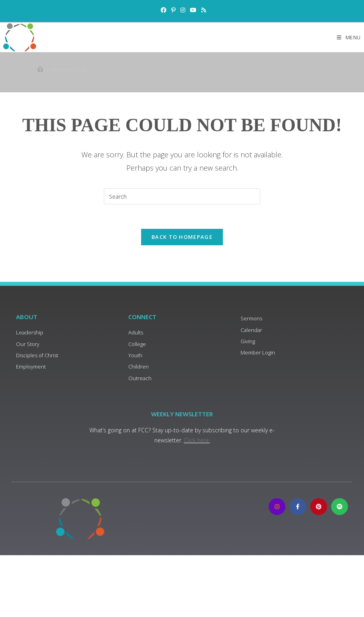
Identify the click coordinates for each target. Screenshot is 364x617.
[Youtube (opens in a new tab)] (193, 10)
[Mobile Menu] (349, 37)
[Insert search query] (182, 196)
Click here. (197, 440)
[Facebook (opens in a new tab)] (164, 10)
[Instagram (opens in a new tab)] (183, 10)
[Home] (40, 69)
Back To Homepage (182, 237)
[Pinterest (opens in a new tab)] (173, 10)
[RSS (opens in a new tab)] (202, 10)
